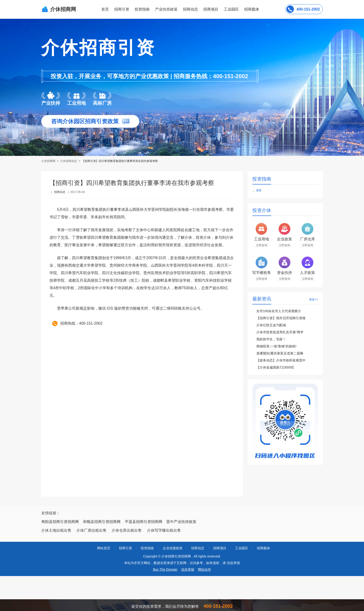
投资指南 (142, 9)
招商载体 (263, 548)
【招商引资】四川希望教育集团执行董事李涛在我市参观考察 (120, 161)
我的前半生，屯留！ (271, 339)
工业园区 (231, 9)
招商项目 (211, 9)
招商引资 (122, 9)
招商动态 (190, 9)
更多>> (314, 300)
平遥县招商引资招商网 (144, 522)
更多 (259, 190)
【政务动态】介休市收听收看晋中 (281, 360)
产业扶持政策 (166, 9)
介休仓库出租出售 (127, 530)
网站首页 (104, 548)
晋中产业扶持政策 (181, 522)
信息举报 (188, 569)
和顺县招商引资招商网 (102, 522)
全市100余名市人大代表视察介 (279, 311)
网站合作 (205, 569)
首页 (105, 9)
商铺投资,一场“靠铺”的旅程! (276, 346)
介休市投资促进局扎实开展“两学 (280, 332)
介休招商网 (49, 161)
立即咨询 (262, 245)
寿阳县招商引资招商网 (60, 522)
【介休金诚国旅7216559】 (276, 367)
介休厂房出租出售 (91, 530)
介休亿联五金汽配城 (271, 325)
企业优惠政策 (173, 548)
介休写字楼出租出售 (164, 530)
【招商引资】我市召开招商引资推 (281, 318)
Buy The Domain (165, 569)
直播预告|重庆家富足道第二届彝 (280, 353)
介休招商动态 (68, 161)
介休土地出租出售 (56, 530)
